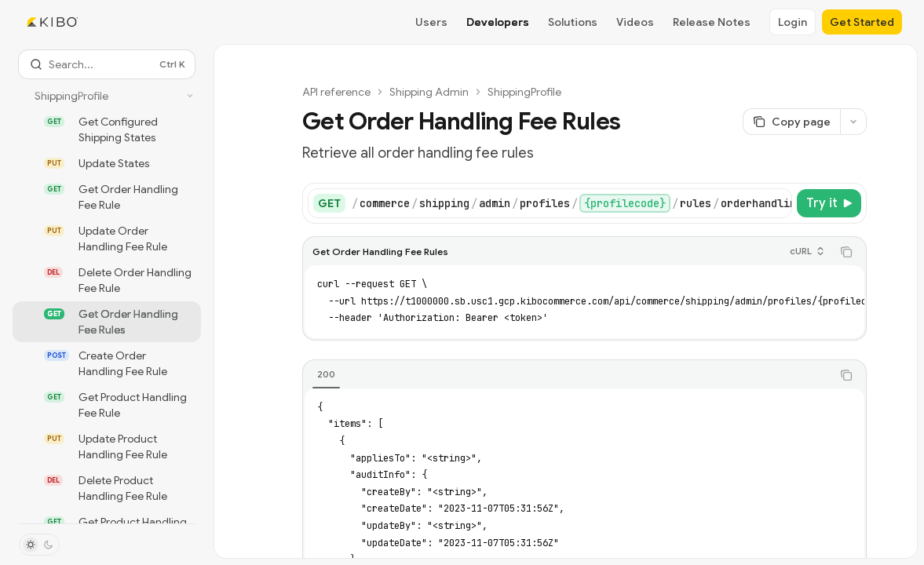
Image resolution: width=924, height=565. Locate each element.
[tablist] (567, 375)
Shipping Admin (429, 92)
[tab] (326, 374)
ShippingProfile (524, 92)
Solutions (573, 22)
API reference (336, 92)
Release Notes (712, 22)
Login (793, 22)
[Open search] (107, 64)
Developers (498, 22)
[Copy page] (791, 122)
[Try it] (829, 203)
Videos (635, 22)
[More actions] (853, 122)
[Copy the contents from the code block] (846, 252)
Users (431, 22)
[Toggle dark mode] (39, 545)
